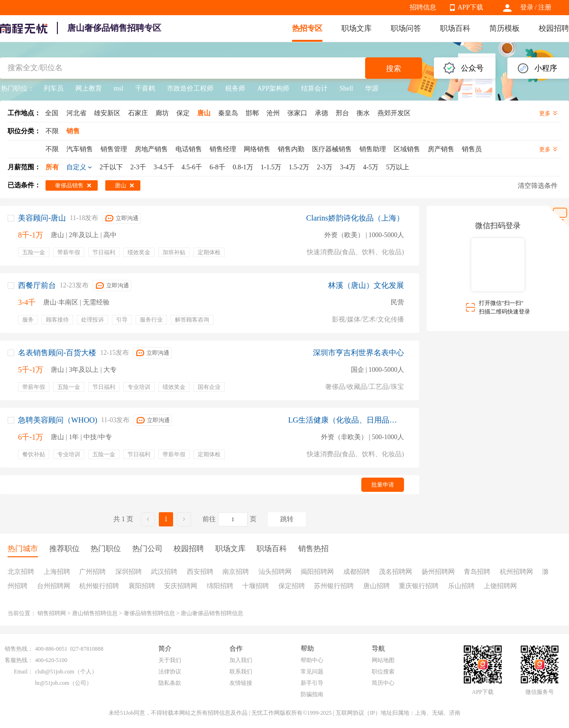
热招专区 (307, 28)
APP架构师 (273, 88)
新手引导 (312, 683)
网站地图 (383, 660)
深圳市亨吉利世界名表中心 (358, 353)
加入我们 (241, 660)
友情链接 (241, 683)
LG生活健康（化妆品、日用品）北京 (346, 420)
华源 (372, 88)
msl (119, 88)
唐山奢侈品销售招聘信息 (212, 613)
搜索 (394, 69)
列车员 (54, 88)
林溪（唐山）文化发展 (366, 285)
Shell (346, 88)
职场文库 (357, 28)
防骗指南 (312, 694)
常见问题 (312, 672)
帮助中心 (312, 660)
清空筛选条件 (538, 186)
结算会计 (314, 88)
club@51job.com (55, 672)
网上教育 (89, 88)
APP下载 (470, 7)
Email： (23, 672)
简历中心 (383, 683)
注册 (545, 7)
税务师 (235, 88)
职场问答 (406, 28)
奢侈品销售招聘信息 (149, 613)
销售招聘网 (52, 613)
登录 (527, 7)
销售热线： (19, 649)
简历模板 (505, 28)
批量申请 (383, 485)
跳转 (287, 519)
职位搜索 (383, 672)
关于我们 (170, 660)
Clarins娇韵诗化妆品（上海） (355, 218)
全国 (52, 113)
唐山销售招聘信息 (95, 613)
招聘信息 (423, 7)
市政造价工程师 (190, 88)
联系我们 (241, 672)
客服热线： (19, 660)
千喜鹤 (145, 88)
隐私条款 (170, 683)
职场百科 (455, 28)
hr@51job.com (52, 683)
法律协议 (170, 672)
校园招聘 (554, 28)
